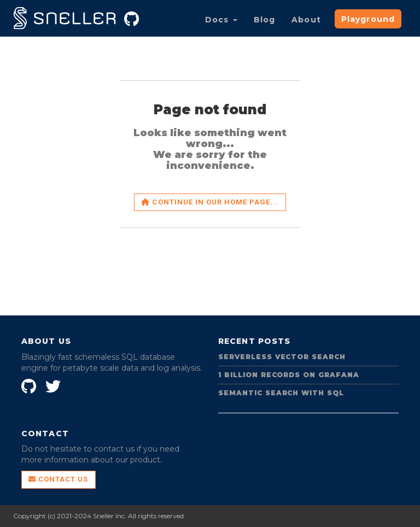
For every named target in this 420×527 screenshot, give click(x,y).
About (306, 20)
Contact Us (59, 479)
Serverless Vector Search (282, 357)
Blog (264, 20)
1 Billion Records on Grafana (289, 375)
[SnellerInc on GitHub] (30, 384)
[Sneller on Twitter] (54, 384)
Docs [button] (221, 20)
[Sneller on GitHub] (133, 17)
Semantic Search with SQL (281, 393)
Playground (368, 19)
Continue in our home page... (210, 202)
